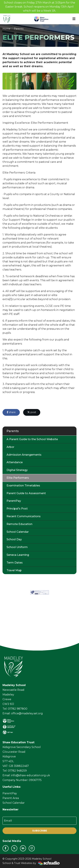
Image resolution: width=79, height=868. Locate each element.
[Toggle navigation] (74, 19)
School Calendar (18, 532)
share (11, 412)
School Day (14, 539)
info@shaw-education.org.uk (31, 775)
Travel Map (14, 570)
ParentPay (14, 501)
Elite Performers (18, 478)
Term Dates (15, 563)
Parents (19, 29)
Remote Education (19, 524)
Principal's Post (17, 509)
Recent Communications (24, 516)
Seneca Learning (18, 555)
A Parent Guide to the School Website (32, 439)
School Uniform (17, 547)
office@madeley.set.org (27, 713)
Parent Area (11, 798)
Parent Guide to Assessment (26, 493)
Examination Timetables (23, 486)
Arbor (10, 447)
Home (6, 29)
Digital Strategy (17, 470)
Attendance (15, 462)
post (32, 412)
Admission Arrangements (24, 455)
